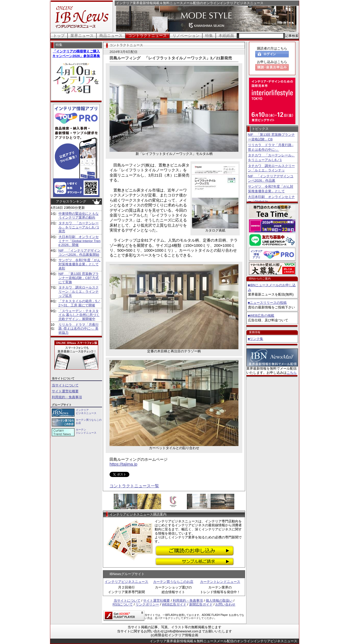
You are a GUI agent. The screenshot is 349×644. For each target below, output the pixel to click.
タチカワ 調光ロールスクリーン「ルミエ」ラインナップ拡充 (79, 291)
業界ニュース (82, 35)
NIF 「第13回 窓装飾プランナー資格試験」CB (271, 137)
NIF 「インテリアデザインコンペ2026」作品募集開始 (80, 253)
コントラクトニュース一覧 (134, 486)
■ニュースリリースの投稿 (267, 303)
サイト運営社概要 (65, 391)
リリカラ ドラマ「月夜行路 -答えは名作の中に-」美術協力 (79, 329)
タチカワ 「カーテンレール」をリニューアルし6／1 (271, 158)
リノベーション (186, 35)
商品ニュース (111, 35)
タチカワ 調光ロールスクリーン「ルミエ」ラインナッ (271, 168)
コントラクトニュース (147, 35)
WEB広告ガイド (174, 604)
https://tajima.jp (123, 464)
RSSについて (123, 604)
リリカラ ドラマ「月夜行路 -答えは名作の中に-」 (271, 147)
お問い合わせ (225, 604)
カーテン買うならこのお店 (173, 582)
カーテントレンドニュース (220, 582)
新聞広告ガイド (201, 604)
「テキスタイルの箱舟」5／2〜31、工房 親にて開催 (80, 303)
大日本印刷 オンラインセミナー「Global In (271, 199)
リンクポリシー (147, 604)
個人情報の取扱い (219, 601)
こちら (292, 373)
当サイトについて (65, 385)
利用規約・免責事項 (67, 397)
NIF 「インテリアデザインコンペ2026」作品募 (271, 178)
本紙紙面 (226, 35)
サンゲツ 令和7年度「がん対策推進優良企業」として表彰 (80, 264)
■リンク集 (256, 339)
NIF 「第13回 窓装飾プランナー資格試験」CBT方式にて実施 (79, 278)
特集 (209, 35)
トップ (59, 35)
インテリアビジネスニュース (126, 582)
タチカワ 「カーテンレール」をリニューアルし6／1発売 (79, 227)
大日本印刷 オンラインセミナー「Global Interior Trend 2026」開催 (80, 241)
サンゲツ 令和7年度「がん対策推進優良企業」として (271, 189)
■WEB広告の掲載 (261, 316)
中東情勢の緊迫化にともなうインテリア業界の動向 (79, 216)
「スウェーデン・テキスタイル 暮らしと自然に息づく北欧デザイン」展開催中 (79, 315)
